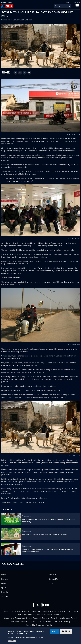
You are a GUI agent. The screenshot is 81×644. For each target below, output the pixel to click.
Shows (52, 583)
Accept (55, 631)
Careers (5, 611)
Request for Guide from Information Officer (50, 622)
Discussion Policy (40, 611)
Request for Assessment (21, 622)
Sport (4, 588)
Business (5, 579)
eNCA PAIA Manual (26, 615)
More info (12, 641)
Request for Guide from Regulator (40, 625)
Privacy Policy (16, 611)
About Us (53, 575)
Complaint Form (49, 618)
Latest (4, 575)
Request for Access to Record (49, 615)
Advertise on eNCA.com (60, 611)
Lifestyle (5, 592)
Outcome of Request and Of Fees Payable (22, 618)
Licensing (27, 611)
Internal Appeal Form (66, 618)
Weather (5, 597)
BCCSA (75, 611)
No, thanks (66, 631)
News (4, 583)
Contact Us (54, 579)
